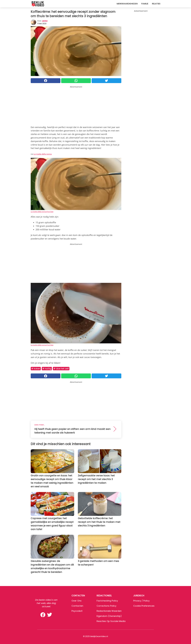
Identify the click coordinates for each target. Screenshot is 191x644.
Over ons (76, 601)
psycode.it (77, 611)
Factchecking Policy (107, 601)
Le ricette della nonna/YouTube (42, 212)
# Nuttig (47, 369)
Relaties (156, 4)
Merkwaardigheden (127, 4)
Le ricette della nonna (43, 154)
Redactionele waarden (109, 611)
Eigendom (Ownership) (109, 616)
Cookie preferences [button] (144, 606)
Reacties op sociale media (111, 621)
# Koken (36, 369)
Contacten (77, 606)
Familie (145, 4)
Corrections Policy (106, 606)
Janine (45, 21)
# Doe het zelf (61, 369)
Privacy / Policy (141, 601)
